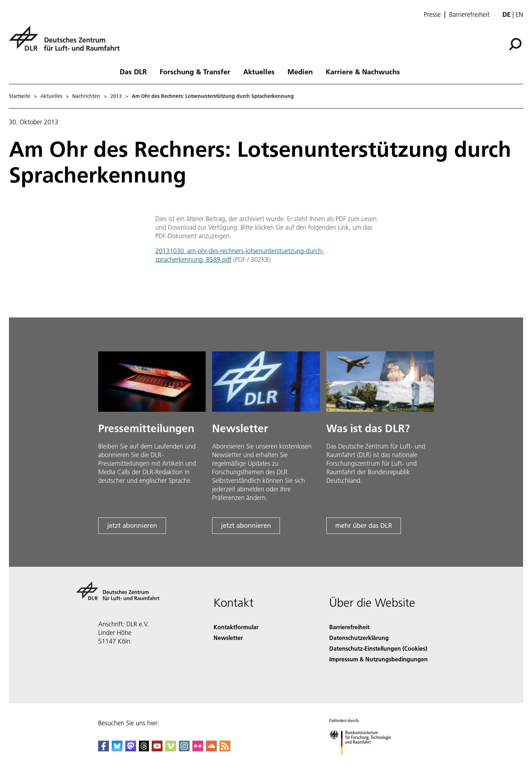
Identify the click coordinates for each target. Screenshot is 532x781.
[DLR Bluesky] (117, 749)
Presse (432, 15)
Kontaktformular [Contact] (236, 627)
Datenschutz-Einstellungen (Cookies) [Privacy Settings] (378, 648)
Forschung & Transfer (195, 71)
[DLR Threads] (144, 749)
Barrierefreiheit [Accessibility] (349, 627)
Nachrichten (86, 96)
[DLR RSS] (225, 749)
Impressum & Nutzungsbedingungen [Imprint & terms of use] (378, 659)
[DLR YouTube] (157, 749)
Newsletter (228, 638)
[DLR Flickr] (198, 749)
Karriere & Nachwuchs (363, 71)
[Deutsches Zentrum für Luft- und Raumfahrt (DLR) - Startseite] (67, 42)
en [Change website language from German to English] (519, 14)
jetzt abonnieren (132, 525)
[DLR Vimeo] (171, 749)
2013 (116, 96)
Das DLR (133, 71)
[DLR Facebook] (104, 749)
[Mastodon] (131, 749)
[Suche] (515, 44)
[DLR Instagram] (184, 749)
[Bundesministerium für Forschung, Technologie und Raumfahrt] (364, 761)
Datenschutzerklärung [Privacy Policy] (359, 638)
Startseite (20, 96)
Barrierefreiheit (469, 15)
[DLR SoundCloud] (211, 749)
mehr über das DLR (364, 525)
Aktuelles (259, 71)
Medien (300, 71)
